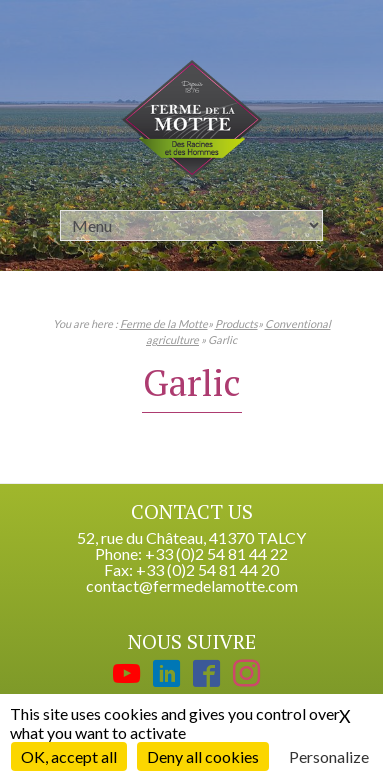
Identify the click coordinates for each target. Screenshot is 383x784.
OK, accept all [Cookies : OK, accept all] (69, 756)
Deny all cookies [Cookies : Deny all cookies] (203, 756)
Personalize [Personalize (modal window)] (329, 756)
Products (236, 323)
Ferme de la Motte (164, 323)
